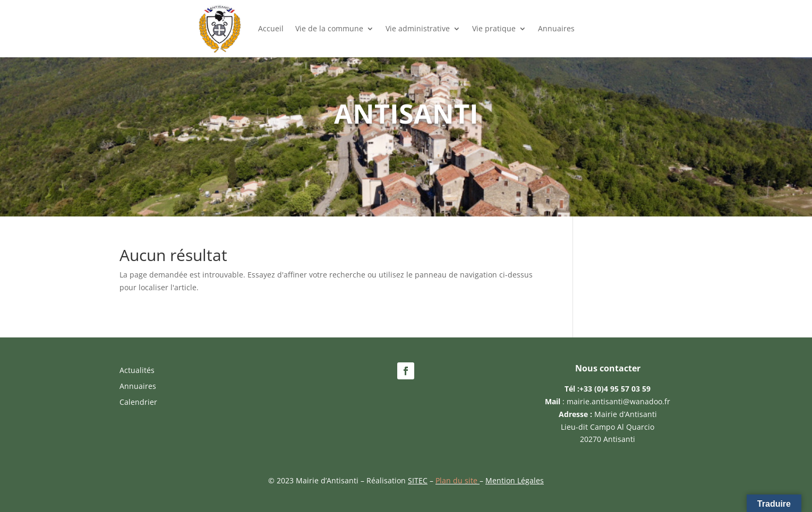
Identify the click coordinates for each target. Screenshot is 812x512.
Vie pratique (494, 28)
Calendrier (138, 403)
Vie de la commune (329, 28)
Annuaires (556, 28)
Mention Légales (515, 480)
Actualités (137, 371)
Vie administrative (418, 28)
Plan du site (458, 480)
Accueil (271, 28)
